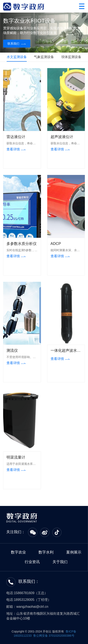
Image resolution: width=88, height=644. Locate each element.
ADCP (56, 244)
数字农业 (18, 552)
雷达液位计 (16, 137)
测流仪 (12, 350)
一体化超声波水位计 (66, 351)
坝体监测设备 (71, 57)
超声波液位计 (62, 137)
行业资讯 (32, 562)
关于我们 (60, 562)
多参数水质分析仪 (22, 244)
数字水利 (46, 552)
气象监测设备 (44, 57)
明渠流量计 (16, 457)
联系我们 (17, 44)
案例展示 (74, 552)
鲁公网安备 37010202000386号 (53, 636)
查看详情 (16, 149)
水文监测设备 (17, 57)
